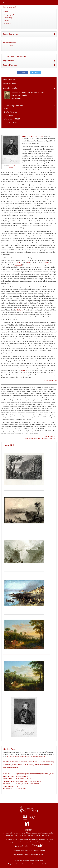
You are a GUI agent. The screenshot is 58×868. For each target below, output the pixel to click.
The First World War (11, 112)
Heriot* (29, 262)
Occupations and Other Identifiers (15, 56)
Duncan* (23, 370)
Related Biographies (10, 34)
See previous (16, 98)
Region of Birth (8, 61)
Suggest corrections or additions (17, 864)
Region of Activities (10, 65)
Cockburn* (45, 262)
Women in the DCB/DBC (12, 119)
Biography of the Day (10, 88)
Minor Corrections (9, 84)
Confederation (9, 116)
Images (6, 21)
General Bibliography (49, 436)
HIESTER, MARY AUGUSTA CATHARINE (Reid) (28, 92)
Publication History (9, 43)
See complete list (11, 122)
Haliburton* (21, 310)
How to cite (8, 24)
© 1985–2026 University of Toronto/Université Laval (40, 438)
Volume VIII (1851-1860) (9, 7)
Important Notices (32, 864)
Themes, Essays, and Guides (13, 106)
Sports (6, 109)
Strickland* (19, 265)
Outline (5, 12)
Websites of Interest (45, 864)
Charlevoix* (17, 262)
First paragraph (9, 15)
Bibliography (8, 18)
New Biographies (9, 79)
